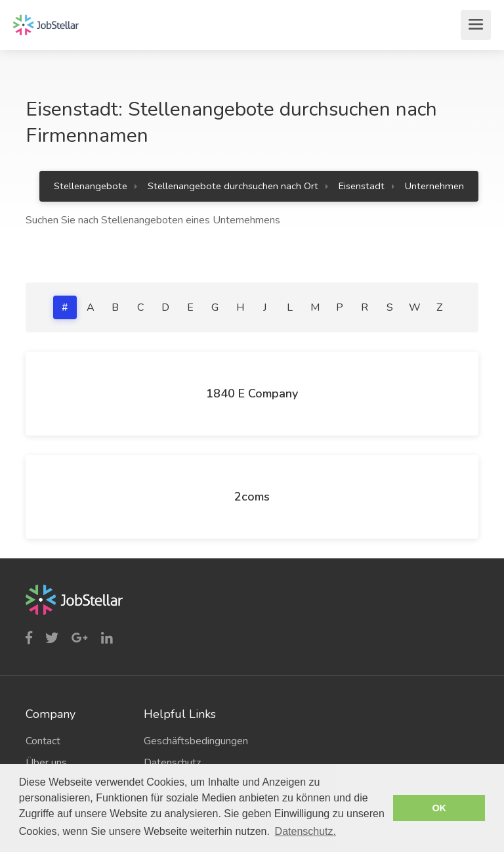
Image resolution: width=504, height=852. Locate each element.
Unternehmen (434, 186)
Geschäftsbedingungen (193, 741)
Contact (43, 741)
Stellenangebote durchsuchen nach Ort (233, 186)
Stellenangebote (91, 186)
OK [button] (439, 808)
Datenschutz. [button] (305, 831)
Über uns (46, 763)
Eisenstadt (362, 186)
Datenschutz (172, 763)
